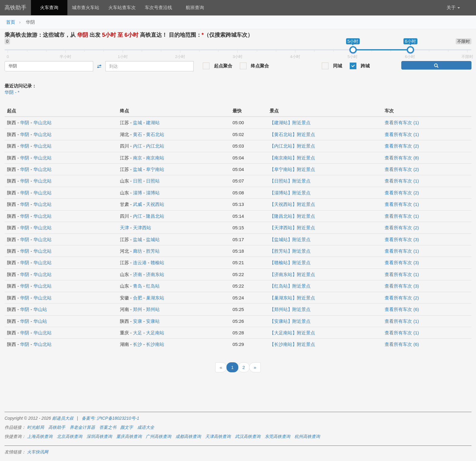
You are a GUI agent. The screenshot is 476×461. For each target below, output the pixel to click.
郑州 (138, 309)
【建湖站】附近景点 (290, 123)
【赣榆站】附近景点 (290, 263)
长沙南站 (155, 344)
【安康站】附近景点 (290, 321)
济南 (138, 274)
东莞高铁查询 (277, 436)
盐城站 (153, 239)
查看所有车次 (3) (402, 239)
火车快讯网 (38, 452)
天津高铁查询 (218, 436)
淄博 (138, 193)
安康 (138, 321)
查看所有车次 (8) (402, 158)
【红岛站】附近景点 (290, 286)
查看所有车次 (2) (402, 146)
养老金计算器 (82, 427)
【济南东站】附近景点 (292, 274)
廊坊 (138, 251)
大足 (138, 333)
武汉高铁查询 (248, 436)
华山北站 (42, 123)
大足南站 (155, 333)
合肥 (138, 298)
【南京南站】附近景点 (292, 158)
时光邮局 (36, 427)
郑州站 (153, 309)
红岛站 (153, 286)
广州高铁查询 (158, 436)
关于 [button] (453, 7)
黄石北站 (155, 134)
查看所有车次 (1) (402, 123)
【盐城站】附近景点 (290, 239)
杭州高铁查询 (307, 436)
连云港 (140, 263)
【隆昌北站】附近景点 (292, 216)
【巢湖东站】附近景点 (292, 298)
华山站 (40, 309)
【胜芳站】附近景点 (290, 251)
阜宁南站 (155, 169)
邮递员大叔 (63, 418)
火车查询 (49, 7)
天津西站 (142, 228)
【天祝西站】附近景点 (292, 204)
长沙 (138, 344)
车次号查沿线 (158, 7)
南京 (138, 158)
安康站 (153, 321)
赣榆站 (157, 263)
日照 (138, 181)
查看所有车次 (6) (402, 309)
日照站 (153, 181)
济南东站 (155, 274)
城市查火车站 (86, 7)
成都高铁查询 (188, 436)
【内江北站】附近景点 (292, 146)
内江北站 (155, 146)
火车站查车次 (122, 7)
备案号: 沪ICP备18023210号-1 (110, 418)
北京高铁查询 (70, 436)
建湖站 (153, 123)
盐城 (138, 123)
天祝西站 (155, 204)
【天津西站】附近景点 (292, 228)
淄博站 (153, 193)
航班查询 (195, 7)
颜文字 (127, 427)
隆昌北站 (155, 216)
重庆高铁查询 (129, 436)
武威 (138, 204)
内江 (138, 146)
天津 (124, 228)
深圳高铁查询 (99, 436)
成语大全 (146, 427)
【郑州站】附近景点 (290, 309)
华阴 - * (12, 92)
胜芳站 (153, 251)
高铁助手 (15, 8)
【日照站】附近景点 (290, 181)
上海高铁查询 (40, 436)
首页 (11, 22)
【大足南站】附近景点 (292, 333)
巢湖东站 (155, 298)
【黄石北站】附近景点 (292, 134)
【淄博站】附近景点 (290, 193)
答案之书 (108, 427)
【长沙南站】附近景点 (292, 344)
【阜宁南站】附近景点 (292, 169)
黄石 (138, 134)
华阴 (25, 123)
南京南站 (155, 158)
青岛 (138, 286)
